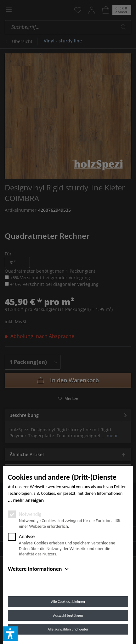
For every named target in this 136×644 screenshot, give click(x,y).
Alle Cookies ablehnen (68, 602)
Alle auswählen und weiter (68, 629)
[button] (10, 634)
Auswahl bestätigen (68, 615)
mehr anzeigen (28, 500)
